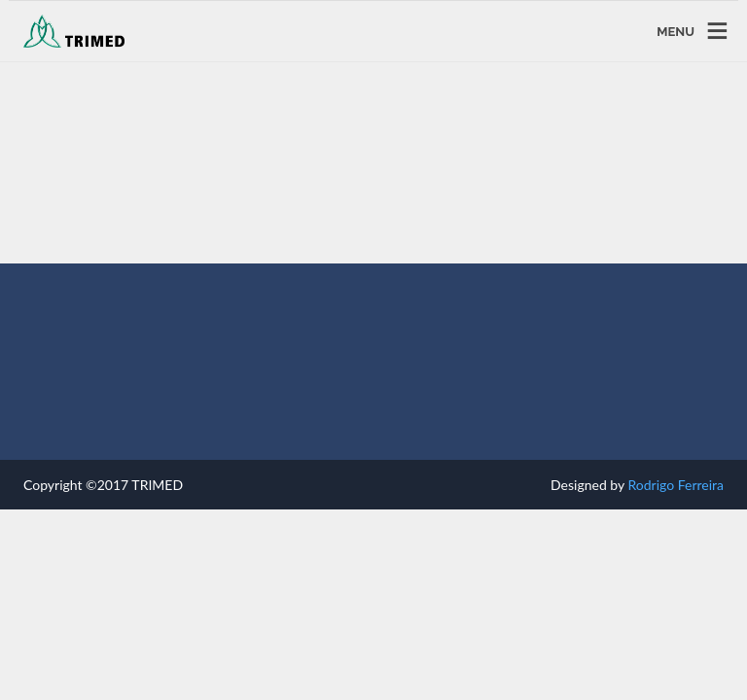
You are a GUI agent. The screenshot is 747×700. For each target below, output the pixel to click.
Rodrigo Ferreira (676, 485)
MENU (676, 31)
